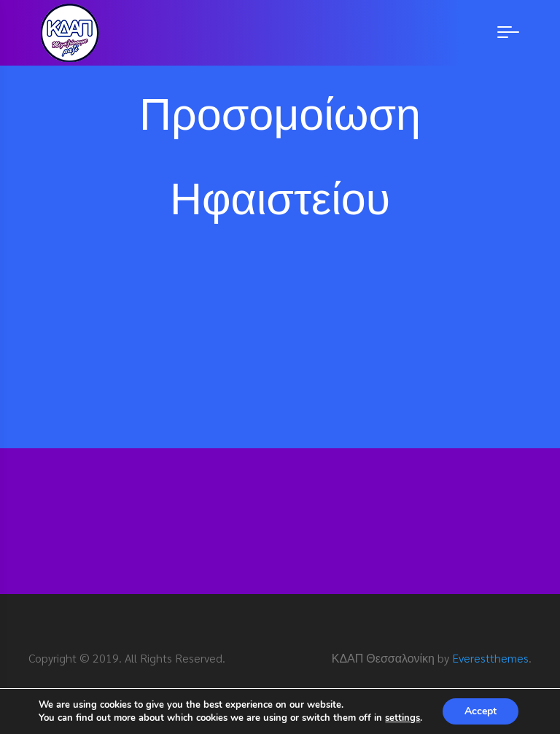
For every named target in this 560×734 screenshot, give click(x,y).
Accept (481, 711)
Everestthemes (490, 658)
